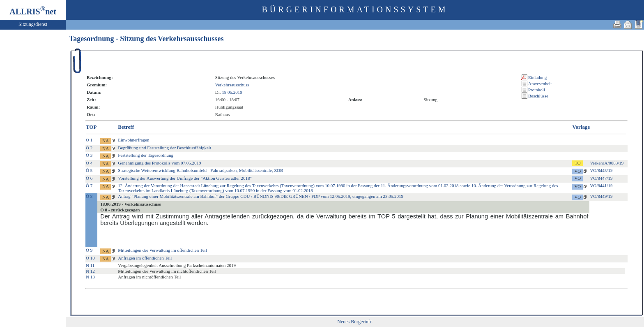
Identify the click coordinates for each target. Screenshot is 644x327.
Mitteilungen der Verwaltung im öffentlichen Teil (162, 250)
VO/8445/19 (601, 170)
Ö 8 (89, 196)
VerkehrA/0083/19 (607, 163)
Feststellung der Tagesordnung (146, 155)
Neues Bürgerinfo (355, 322)
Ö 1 (89, 140)
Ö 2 (89, 148)
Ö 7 (89, 186)
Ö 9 (89, 250)
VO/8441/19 (601, 186)
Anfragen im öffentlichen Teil (145, 258)
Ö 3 (89, 155)
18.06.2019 (232, 92)
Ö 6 (89, 178)
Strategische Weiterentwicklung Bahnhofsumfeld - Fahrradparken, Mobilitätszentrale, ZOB (200, 170)
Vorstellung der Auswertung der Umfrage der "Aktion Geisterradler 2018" (185, 178)
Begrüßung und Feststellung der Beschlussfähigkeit (164, 148)
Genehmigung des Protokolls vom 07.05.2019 (159, 163)
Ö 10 (90, 258)
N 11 (90, 265)
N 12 (90, 271)
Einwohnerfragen (133, 140)
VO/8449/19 (601, 196)
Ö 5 (89, 170)
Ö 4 (89, 163)
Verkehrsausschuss (232, 85)
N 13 (90, 277)
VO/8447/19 (601, 178)
